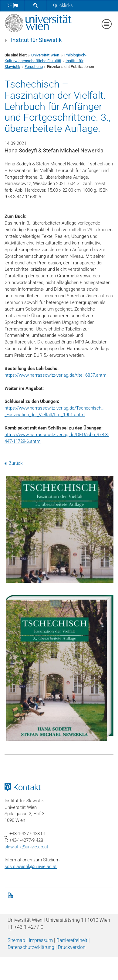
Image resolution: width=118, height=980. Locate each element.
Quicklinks (63, 5)
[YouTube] (10, 895)
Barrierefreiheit (72, 940)
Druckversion (72, 947)
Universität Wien (46, 55)
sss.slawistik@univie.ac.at (31, 867)
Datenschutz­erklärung (31, 947)
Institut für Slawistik (36, 40)
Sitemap (16, 940)
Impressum (41, 940)
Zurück (13, 463)
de (12, 5)
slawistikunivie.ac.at (26, 847)
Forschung (34, 67)
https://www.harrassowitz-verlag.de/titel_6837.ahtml (56, 375)
